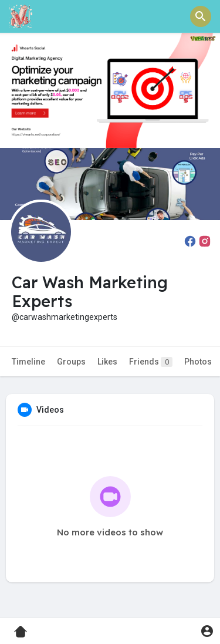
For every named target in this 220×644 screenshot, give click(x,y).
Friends (151, 362)
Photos (198, 362)
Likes (107, 362)
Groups (71, 362)
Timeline (28, 362)
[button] (201, 16)
